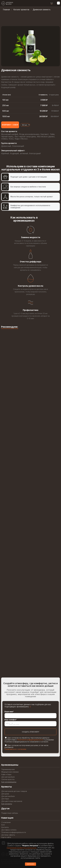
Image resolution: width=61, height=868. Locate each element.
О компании (6, 822)
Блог (3, 825)
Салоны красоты (8, 779)
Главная (6, 10)
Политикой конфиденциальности (30, 740)
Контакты (5, 827)
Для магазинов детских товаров (14, 791)
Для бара (5, 799)
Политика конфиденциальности (14, 832)
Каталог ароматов (21, 10)
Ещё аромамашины (9, 782)
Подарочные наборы (10, 813)
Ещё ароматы (7, 804)
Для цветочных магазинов (12, 801)
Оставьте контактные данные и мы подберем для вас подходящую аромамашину (28, 706)
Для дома (5, 794)
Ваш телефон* (11, 720)
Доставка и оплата (9, 830)
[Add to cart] (10, 125)
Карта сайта (6, 837)
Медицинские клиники (10, 772)
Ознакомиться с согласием (15, 749)
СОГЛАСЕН (30, 864)
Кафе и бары (6, 774)
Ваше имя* (9, 712)
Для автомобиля (8, 777)
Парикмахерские (8, 769)
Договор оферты (8, 835)
